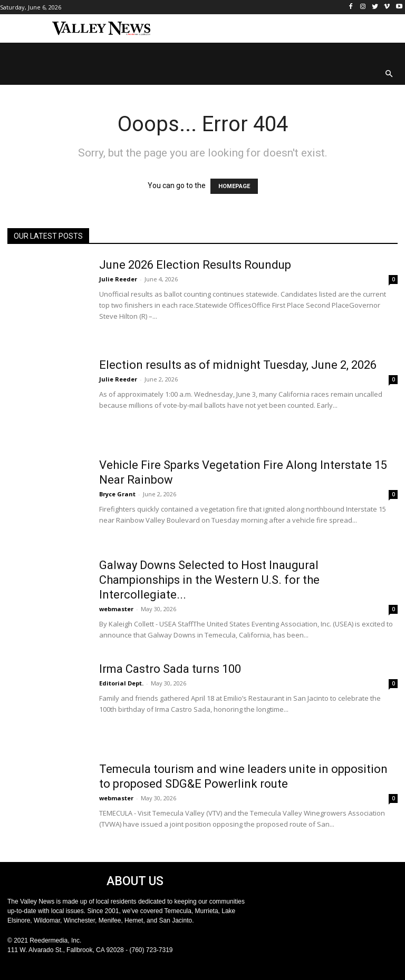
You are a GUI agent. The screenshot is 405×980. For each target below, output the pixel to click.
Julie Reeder (118, 279)
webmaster (116, 609)
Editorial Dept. (121, 683)
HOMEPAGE (234, 186)
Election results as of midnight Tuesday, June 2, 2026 (238, 365)
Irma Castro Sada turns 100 (170, 669)
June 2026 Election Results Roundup (195, 265)
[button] (389, 75)
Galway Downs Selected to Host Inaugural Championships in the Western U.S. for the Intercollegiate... (209, 580)
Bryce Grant (117, 494)
